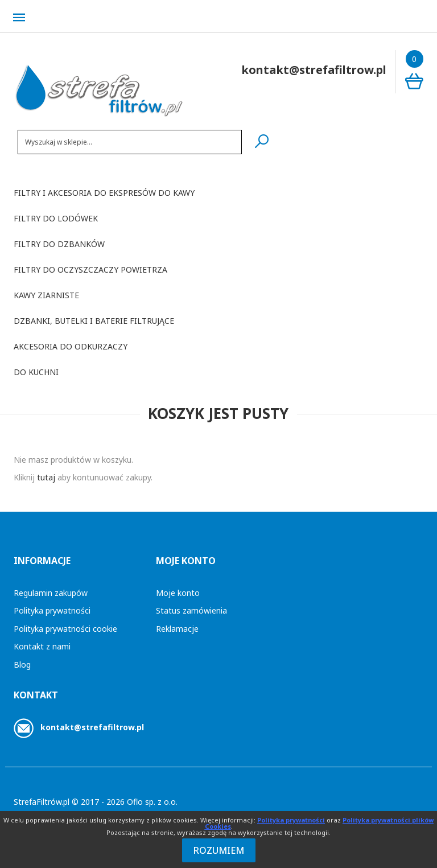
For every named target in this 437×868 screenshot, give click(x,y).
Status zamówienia (191, 610)
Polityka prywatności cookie (65, 629)
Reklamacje (177, 629)
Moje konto (178, 593)
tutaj (46, 477)
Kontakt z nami (42, 646)
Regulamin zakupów (51, 593)
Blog (22, 665)
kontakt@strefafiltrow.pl (92, 727)
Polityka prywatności (52, 610)
